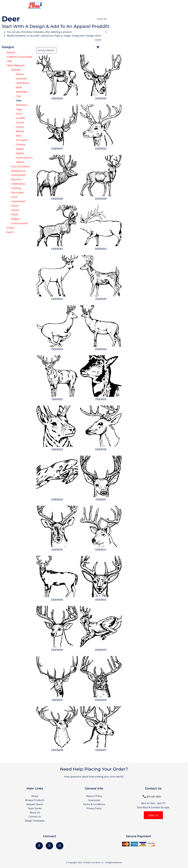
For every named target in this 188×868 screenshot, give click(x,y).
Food (14, 197)
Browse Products (35, 800)
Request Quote (35, 804)
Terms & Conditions (94, 804)
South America (24, 158)
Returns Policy (94, 796)
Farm (19, 114)
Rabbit (20, 149)
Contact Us (35, 817)
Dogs (19, 109)
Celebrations (18, 184)
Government (18, 201)
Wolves (20, 162)
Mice (19, 136)
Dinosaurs (22, 105)
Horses (20, 122)
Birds (19, 87)
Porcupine (22, 140)
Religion (16, 219)
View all (11, 52)
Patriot (15, 210)
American (22, 79)
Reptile (20, 153)
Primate (21, 144)
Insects (20, 127)
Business (16, 179)
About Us (35, 812)
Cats (19, 96)
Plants (15, 215)
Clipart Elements (16, 65)
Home (35, 796)
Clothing (16, 188)
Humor (15, 206)
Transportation (20, 223)
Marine (20, 131)
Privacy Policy (94, 808)
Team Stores (35, 808)
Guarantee (94, 800)
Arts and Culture (21, 166)
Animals (16, 70)
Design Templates (35, 821)
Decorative (17, 193)
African (20, 74)
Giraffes (21, 118)
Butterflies (22, 92)
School (10, 228)
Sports (10, 232)
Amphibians (23, 83)
